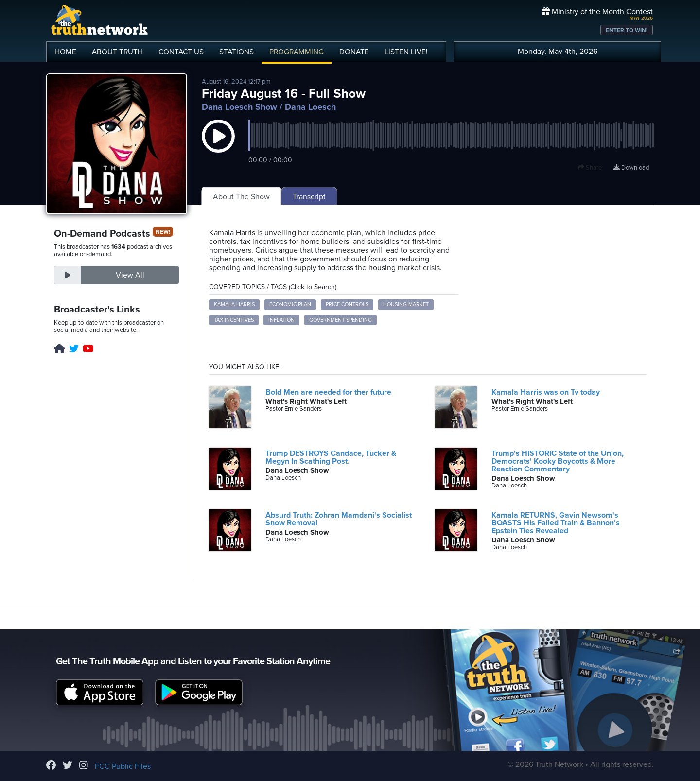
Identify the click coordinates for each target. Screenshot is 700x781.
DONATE (354, 52)
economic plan (290, 304)
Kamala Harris (234, 304)
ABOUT (117, 52)
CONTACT (181, 52)
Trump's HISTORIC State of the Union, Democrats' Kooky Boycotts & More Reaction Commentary (558, 461)
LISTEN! (406, 52)
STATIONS (236, 52)
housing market (406, 304)
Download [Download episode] (631, 168)
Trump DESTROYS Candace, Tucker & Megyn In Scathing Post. (331, 457)
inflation (281, 320)
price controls (347, 304)
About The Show (241, 197)
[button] (218, 146)
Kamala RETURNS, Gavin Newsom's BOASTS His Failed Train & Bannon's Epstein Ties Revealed (556, 523)
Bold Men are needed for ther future (328, 392)
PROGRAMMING (297, 52)
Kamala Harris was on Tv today (546, 392)
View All (130, 275)
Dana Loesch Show (239, 107)
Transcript (309, 197)
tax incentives (234, 320)
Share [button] (590, 168)
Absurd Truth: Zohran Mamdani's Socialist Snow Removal (339, 519)
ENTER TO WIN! (627, 30)
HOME (65, 52)
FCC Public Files (123, 766)
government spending (341, 320)
